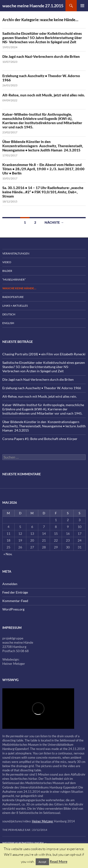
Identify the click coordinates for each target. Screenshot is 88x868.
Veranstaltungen (16, 253)
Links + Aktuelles (15, 306)
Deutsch (9, 314)
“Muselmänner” (14, 279)
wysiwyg (10, 680)
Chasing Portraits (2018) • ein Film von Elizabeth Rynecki (44, 354)
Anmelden (10, 584)
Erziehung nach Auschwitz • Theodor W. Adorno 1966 (42, 388)
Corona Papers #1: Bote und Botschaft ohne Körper (40, 439)
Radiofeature (13, 297)
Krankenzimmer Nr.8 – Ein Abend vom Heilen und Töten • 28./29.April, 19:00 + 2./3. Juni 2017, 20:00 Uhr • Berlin (43, 169)
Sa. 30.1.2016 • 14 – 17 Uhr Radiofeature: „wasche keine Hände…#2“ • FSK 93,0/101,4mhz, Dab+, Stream (43, 192)
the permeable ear (16, 830)
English (8, 323)
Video (7, 262)
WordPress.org (13, 609)
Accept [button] (42, 862)
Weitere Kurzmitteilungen (25, 843)
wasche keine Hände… (19, 288)
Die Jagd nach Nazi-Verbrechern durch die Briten (41, 56)
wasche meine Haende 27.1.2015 (33, 6)
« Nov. (8, 554)
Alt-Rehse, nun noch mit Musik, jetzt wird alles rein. (44, 95)
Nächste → (54, 222)
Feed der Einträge (15, 592)
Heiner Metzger (43, 821)
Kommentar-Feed (15, 601)
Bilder (7, 271)
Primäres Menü (82, 6)
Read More (59, 861)
